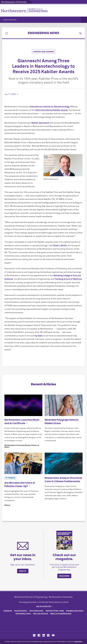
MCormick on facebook (39, 635)
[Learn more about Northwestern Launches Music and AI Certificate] (23, 405)
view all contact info (43, 606)
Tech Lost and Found (41, 614)
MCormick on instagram (48, 635)
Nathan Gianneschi (40, 123)
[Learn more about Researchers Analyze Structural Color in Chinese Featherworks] (64, 463)
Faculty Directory (21, 611)
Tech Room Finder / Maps (55, 611)
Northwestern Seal (43, 624)
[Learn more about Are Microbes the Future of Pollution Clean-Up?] (23, 463)
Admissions (8, 611)
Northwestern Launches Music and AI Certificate (22, 421)
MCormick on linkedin (43, 635)
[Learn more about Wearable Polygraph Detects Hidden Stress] (64, 405)
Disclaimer (78, 642)
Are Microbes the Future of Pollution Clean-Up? (20, 484)
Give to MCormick (36, 611)
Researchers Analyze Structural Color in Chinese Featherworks (63, 480)
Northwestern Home (23, 614)
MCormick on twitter (34, 635)
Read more (64, 576)
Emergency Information (75, 611)
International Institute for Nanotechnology (50, 107)
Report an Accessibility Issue (61, 614)
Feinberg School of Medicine (68, 279)
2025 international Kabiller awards (51, 110)
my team (38, 336)
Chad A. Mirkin (60, 246)
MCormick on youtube (53, 635)
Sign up (23, 571)
